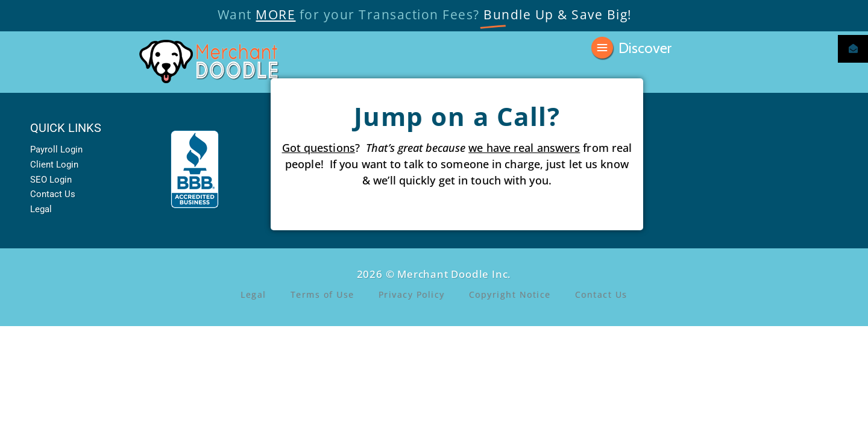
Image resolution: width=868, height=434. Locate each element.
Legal (41, 209)
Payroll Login (56, 149)
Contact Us (53, 194)
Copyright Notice (510, 294)
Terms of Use (322, 294)
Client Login (54, 165)
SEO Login (51, 180)
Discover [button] (645, 47)
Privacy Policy (412, 294)
